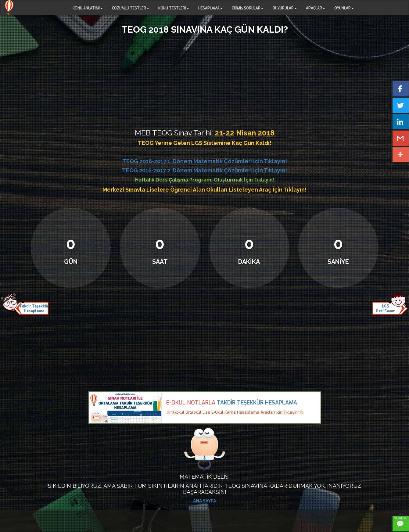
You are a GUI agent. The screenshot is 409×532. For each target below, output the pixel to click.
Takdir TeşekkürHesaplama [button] (34, 309)
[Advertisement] (205, 80)
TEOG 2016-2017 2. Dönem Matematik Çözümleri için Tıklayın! (204, 170)
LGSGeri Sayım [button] (386, 309)
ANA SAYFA (204, 501)
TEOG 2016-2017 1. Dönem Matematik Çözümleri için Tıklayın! (205, 161)
